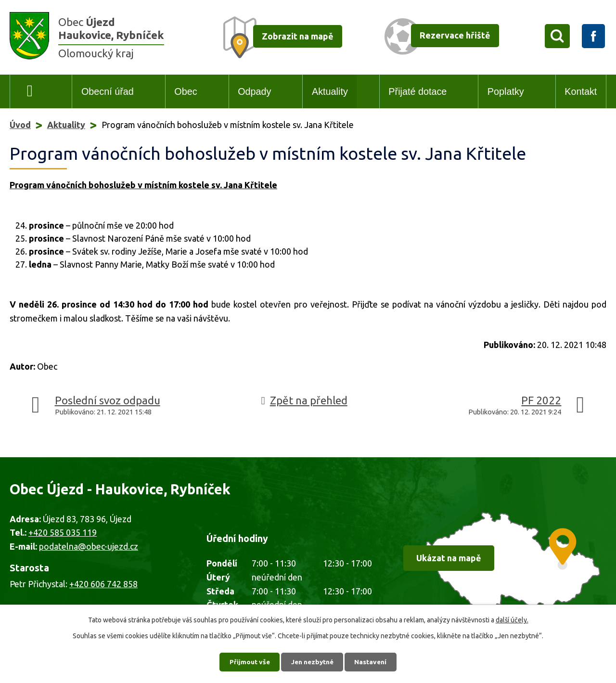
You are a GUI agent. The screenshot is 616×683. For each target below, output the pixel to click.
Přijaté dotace (417, 91)
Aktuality (330, 91)
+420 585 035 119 (63, 532)
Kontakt (581, 91)
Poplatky (506, 91)
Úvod (30, 92)
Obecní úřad (108, 91)
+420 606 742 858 (103, 584)
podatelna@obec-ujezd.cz (89, 546)
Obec (186, 91)
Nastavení (372, 661)
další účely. (512, 619)
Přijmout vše (248, 661)
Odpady (254, 91)
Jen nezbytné (312, 661)
